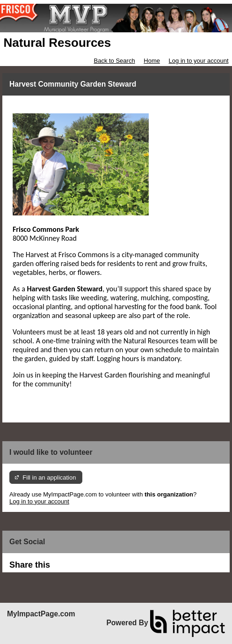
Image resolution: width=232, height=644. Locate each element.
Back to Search (114, 61)
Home (152, 61)
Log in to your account (199, 61)
